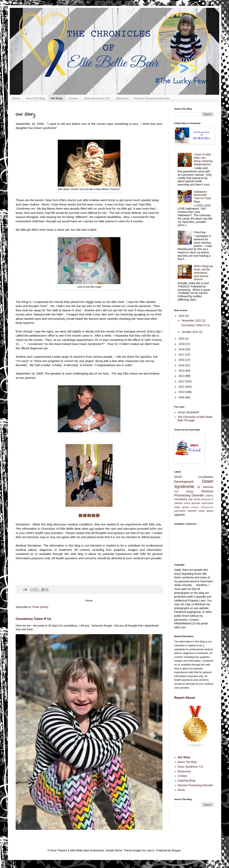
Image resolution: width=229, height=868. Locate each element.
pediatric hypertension (202, 507)
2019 (182, 344)
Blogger (176, 850)
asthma (209, 496)
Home (16, 98)
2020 (182, 339)
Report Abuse (185, 698)
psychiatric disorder (185, 511)
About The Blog (35, 98)
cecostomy (181, 499)
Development (184, 482)
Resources (122, 98)
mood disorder (192, 503)
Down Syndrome (194, 484)
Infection (208, 487)
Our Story (57, 98)
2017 (182, 355)
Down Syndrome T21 (97, 98)
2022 (182, 316)
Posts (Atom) (40, 607)
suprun (150, 850)
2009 (182, 397)
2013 (182, 376)
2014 (182, 371)
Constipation (206, 477)
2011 (182, 387)
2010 (182, 392)
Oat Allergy (184, 492)
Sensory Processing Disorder (152, 98)
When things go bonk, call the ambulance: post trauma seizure (203, 273)
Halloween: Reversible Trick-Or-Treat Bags (202, 197)
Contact (73, 98)
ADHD (178, 477)
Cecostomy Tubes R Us (33, 619)
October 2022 (190, 332)
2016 (182, 360)
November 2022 (192, 321)
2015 (182, 365)
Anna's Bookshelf (188, 412)
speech (179, 515)
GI (199, 487)
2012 (182, 381)
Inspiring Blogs (187, 781)
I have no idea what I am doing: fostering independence (203, 159)
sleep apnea (206, 511)
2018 (182, 349)
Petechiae (200, 232)
